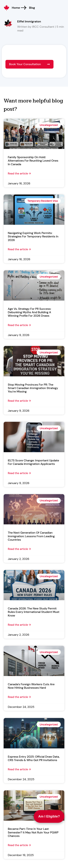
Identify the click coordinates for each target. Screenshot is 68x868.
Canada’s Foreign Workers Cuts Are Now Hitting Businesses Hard (31, 686)
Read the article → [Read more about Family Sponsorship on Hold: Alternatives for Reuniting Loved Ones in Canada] (19, 174)
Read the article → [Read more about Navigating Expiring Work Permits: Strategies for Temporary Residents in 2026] (19, 249)
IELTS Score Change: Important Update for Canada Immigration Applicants (33, 462)
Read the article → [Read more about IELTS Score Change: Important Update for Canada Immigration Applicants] (19, 473)
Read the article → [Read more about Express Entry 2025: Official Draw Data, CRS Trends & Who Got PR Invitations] (19, 769)
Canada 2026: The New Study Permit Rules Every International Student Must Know (34, 612)
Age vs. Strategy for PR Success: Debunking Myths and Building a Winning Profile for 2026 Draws (29, 312)
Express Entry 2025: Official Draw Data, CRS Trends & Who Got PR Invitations (34, 758)
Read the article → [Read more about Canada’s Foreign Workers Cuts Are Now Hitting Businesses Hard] (19, 697)
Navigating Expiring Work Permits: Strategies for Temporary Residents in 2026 (33, 236)
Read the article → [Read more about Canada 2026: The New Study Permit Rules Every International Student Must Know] (19, 625)
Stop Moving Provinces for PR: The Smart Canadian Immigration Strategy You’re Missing (33, 388)
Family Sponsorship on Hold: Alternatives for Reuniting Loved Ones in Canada (33, 161)
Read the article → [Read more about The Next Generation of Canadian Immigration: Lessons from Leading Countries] (19, 549)
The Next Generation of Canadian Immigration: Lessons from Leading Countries (31, 536)
